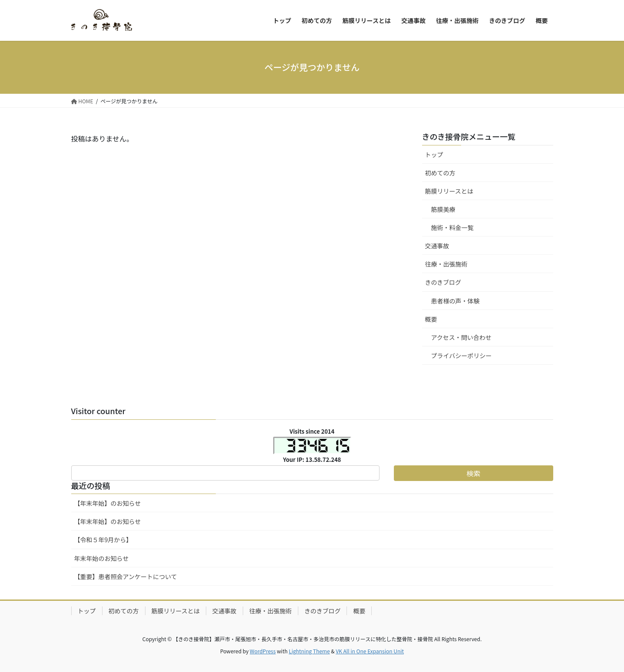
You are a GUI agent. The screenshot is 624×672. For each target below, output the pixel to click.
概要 (431, 319)
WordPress (263, 651)
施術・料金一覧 (452, 227)
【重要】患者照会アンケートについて (126, 576)
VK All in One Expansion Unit (370, 651)
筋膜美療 (443, 209)
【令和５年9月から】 (103, 540)
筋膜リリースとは (449, 191)
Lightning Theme (309, 651)
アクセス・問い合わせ (461, 337)
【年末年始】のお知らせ (108, 503)
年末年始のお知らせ (102, 558)
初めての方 (440, 173)
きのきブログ (443, 282)
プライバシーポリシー (462, 356)
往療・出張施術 (446, 264)
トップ (434, 155)
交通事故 (437, 246)
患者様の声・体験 (456, 301)
